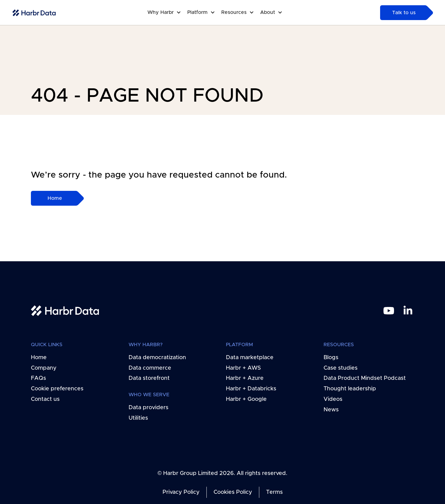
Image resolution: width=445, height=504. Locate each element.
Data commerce (150, 368)
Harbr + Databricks (251, 389)
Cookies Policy (233, 492)
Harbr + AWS (243, 368)
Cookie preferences (57, 389)
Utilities (138, 418)
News (331, 410)
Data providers (148, 408)
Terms (274, 492)
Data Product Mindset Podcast (365, 378)
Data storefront (149, 378)
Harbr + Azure (245, 378)
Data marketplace (250, 358)
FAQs (38, 378)
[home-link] (34, 13)
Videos (333, 399)
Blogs (331, 358)
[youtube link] (389, 311)
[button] (167, 12)
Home (39, 358)
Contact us (45, 399)
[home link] (65, 311)
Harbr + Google (246, 399)
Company (44, 368)
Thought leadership (350, 389)
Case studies (341, 368)
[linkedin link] (408, 311)
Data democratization (157, 358)
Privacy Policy (181, 492)
